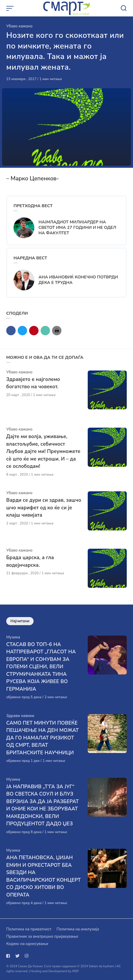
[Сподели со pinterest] (34, 331)
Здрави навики (20, 716)
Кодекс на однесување (27, 944)
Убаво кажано (19, 26)
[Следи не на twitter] (17, 956)
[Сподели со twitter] (22, 331)
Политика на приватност (29, 929)
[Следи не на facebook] (9, 956)
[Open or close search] (124, 8)
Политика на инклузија (78, 929)
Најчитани (20, 621)
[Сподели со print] (57, 331)
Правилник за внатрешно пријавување (42, 936)
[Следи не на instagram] (27, 956)
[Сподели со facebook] (11, 331)
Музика (13, 637)
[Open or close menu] (10, 8)
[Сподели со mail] (45, 331)
